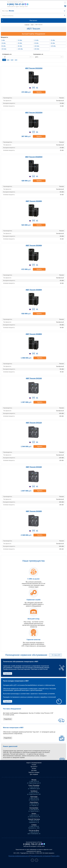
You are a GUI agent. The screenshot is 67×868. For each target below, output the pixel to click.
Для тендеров (34, 774)
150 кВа (4, 49)
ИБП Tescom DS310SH (34, 68)
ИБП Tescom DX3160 (34, 467)
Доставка (34, 770)
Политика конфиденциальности (19, 856)
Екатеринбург (34, 808)
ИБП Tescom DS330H (34, 201)
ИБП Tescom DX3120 (34, 423)
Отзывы (34, 765)
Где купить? (34, 767)
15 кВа (53, 40)
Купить (39, 92)
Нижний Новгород (34, 819)
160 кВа (20, 49)
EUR (12, 60)
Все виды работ (56, 655)
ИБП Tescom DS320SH (34, 157)
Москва (34, 780)
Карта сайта (55, 856)
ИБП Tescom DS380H (34, 334)
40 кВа (53, 43)
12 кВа (36, 40)
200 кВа (37, 49)
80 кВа (20, 46)
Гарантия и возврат (34, 772)
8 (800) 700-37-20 (16, 4)
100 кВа (37, 46)
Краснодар (34, 797)
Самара (34, 825)
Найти (65, 15)
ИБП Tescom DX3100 (34, 378)
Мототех (3, 4)
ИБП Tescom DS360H (34, 290)
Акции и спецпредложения (34, 763)
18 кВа (4, 43)
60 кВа (4, 46)
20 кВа (20, 43)
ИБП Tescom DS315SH (34, 113)
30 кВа (36, 43)
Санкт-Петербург (34, 785)
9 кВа (3, 40)
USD (8, 60)
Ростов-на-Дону (34, 830)
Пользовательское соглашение (40, 856)
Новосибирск (34, 802)
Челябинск (34, 791)
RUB (4, 60)
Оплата (34, 768)
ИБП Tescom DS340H (34, 246)
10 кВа (20, 40)
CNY (16, 60)
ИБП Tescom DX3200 (34, 511)
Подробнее (8, 673)
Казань (34, 814)
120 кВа (53, 46)
